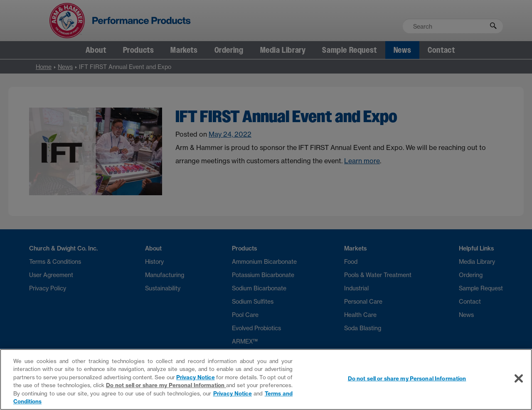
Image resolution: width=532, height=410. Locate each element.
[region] (266, 379)
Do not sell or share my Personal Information (166, 385)
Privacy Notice (195, 377)
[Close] (519, 378)
